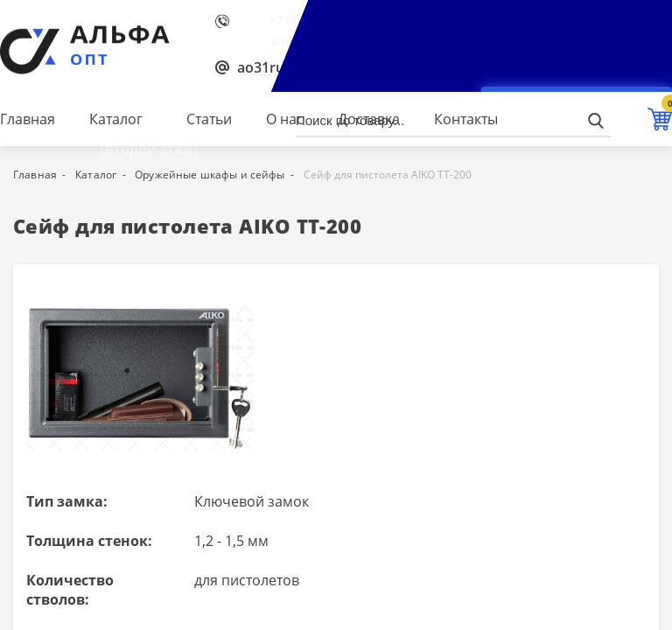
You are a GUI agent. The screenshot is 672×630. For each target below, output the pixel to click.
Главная (28, 119)
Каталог (116, 119)
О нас (285, 119)
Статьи (209, 119)
